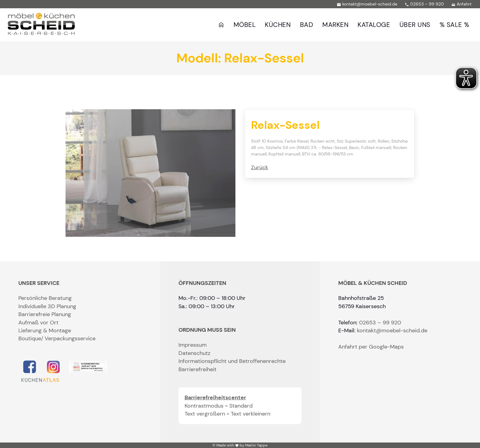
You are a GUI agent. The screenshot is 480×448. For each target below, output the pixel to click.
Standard (241, 406)
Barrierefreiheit (197, 369)
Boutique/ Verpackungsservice (57, 338)
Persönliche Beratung (45, 298)
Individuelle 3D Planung (47, 306)
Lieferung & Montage (45, 330)
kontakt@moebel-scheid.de (367, 4)
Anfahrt (461, 4)
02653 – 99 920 (424, 4)
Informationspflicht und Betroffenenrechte (232, 361)
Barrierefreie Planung (45, 314)
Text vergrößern (205, 414)
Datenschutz (194, 353)
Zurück (260, 167)
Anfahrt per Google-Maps (371, 347)
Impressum (193, 345)
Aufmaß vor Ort (38, 323)
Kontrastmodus (204, 406)
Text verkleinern (251, 414)
